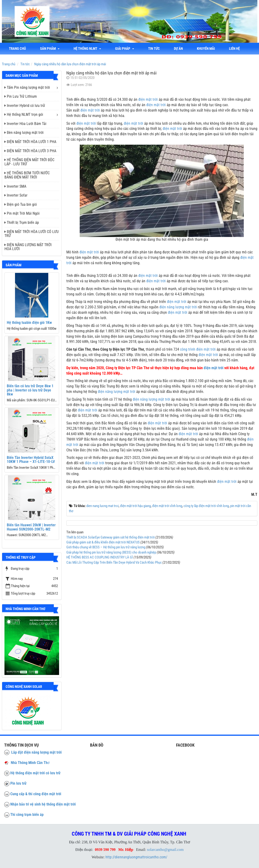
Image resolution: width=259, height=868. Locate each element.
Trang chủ (17, 49)
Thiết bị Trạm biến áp (22, 223)
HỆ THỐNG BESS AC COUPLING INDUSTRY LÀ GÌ (100, 557)
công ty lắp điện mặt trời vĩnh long (206, 506)
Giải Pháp (125, 49)
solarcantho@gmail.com (165, 850)
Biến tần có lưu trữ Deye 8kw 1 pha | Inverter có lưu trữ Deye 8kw (30, 390)
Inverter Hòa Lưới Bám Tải (25, 124)
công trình (188, 349)
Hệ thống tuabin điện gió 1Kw (29, 323)
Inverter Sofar (16, 195)
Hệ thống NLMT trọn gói (24, 114)
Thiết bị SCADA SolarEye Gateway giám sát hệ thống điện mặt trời (111, 537)
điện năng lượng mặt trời (178, 307)
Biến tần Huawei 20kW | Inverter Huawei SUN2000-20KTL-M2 (31, 527)
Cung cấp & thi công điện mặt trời (36, 794)
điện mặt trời (148, 99)
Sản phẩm (50, 49)
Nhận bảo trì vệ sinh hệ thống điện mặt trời (43, 804)
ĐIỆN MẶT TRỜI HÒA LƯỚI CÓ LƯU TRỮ (32, 234)
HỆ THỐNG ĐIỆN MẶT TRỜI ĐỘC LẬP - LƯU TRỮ (29, 162)
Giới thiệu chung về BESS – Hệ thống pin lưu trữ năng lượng (106, 547)
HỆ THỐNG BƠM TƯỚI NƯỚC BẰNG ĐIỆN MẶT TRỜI (27, 175)
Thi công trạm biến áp (27, 815)
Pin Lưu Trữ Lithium (21, 96)
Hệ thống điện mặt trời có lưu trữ (35, 773)
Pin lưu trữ (18, 783)
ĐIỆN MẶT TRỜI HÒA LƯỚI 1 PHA (30, 142)
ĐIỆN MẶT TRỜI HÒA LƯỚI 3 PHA (30, 151)
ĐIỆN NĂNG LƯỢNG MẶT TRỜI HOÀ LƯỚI (28, 247)
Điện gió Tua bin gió (21, 204)
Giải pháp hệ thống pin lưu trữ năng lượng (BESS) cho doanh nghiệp (111, 552)
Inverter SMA (15, 186)
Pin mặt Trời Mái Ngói (22, 213)
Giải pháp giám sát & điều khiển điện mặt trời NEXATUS (103, 542)
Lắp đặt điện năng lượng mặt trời (33, 752)
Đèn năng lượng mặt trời (24, 133)
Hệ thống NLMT (87, 49)
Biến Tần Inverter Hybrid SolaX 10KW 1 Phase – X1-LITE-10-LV (31, 460)
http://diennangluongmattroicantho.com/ (136, 857)
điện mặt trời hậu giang (135, 506)
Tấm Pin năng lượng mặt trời (27, 87)
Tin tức (154, 49)
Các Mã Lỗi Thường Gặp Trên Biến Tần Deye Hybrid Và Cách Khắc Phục (114, 562)
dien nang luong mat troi (102, 506)
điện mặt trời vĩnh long (167, 506)
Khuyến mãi (206, 49)
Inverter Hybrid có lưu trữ (25, 106)
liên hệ (234, 49)
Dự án (178, 49)
